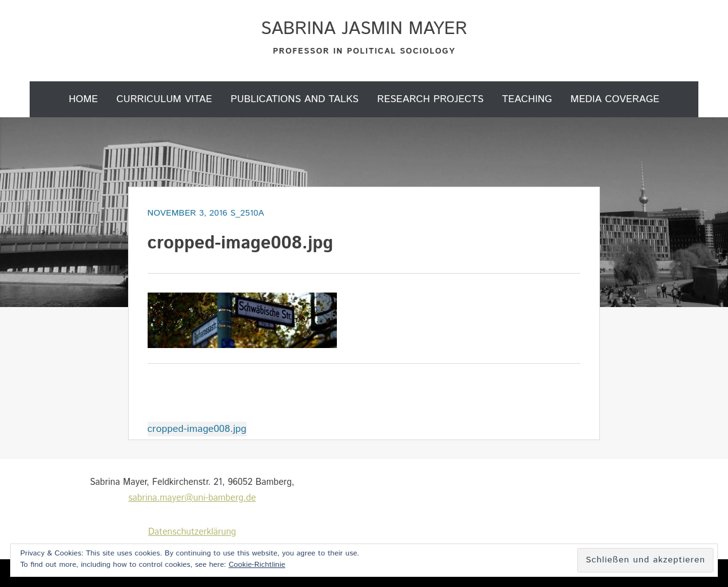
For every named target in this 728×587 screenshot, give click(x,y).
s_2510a (247, 213)
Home (83, 99)
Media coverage (615, 99)
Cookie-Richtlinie (257, 565)
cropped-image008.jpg (197, 429)
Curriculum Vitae (165, 99)
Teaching (527, 99)
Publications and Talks (294, 99)
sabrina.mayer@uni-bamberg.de (192, 498)
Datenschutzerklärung (192, 532)
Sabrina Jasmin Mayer (364, 29)
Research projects (431, 99)
